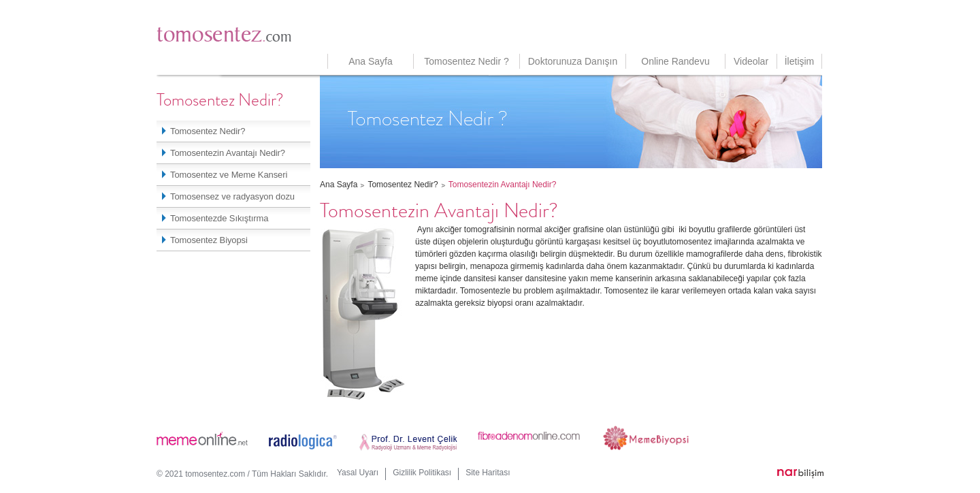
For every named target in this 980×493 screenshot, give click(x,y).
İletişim (800, 61)
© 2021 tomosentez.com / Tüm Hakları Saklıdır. (242, 474)
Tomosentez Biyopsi (206, 240)
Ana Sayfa (371, 61)
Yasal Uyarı (358, 473)
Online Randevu (675, 61)
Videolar (751, 61)
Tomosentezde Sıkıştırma (216, 218)
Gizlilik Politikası (422, 473)
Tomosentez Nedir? (204, 131)
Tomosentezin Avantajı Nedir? (224, 153)
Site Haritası (488, 473)
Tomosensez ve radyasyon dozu (229, 196)
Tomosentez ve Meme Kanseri (225, 175)
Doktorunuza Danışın (573, 61)
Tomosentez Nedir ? (467, 61)
